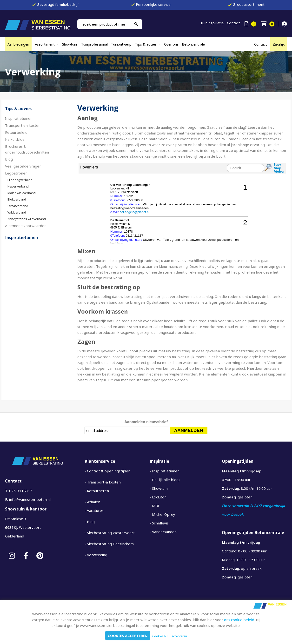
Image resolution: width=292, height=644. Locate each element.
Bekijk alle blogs (166, 480)
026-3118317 (21, 491)
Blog (9, 159)
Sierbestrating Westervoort (111, 533)
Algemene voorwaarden (26, 226)
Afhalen (94, 502)
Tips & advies (146, 44)
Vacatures (95, 510)
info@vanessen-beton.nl (30, 499)
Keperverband (18, 186)
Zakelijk (279, 44)
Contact (233, 23)
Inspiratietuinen (19, 118)
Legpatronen (16, 173)
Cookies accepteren (128, 636)
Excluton (159, 497)
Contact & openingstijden (109, 471)
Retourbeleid (16, 132)
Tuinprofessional (94, 44)
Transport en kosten (23, 125)
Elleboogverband (20, 180)
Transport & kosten (104, 482)
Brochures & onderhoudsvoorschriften (27, 149)
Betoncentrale (193, 44)
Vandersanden (164, 532)
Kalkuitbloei (16, 139)
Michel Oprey (164, 514)
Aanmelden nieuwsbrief (146, 422)
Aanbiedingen (18, 44)
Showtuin (70, 44)
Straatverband (18, 206)
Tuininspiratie (212, 23)
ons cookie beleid (239, 620)
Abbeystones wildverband (27, 219)
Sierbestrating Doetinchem (110, 544)
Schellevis (160, 523)
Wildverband (17, 212)
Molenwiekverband (22, 193)
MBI (156, 506)
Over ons (171, 44)
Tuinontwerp (121, 44)
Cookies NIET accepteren (170, 636)
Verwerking (97, 555)
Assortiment (45, 44)
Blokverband (17, 199)
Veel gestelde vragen (23, 166)
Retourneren (98, 491)
